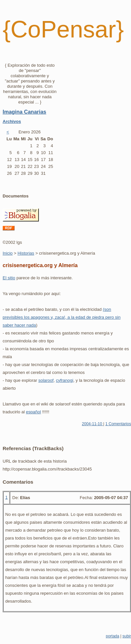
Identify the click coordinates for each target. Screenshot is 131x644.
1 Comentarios (118, 424)
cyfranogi (65, 380)
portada (112, 636)
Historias (26, 253)
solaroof (46, 380)
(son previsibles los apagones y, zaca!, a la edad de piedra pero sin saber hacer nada (62, 317)
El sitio (9, 278)
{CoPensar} (63, 29)
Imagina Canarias (25, 112)
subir (127, 636)
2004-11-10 (93, 424)
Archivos (12, 121)
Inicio (8, 253)
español (34, 412)
